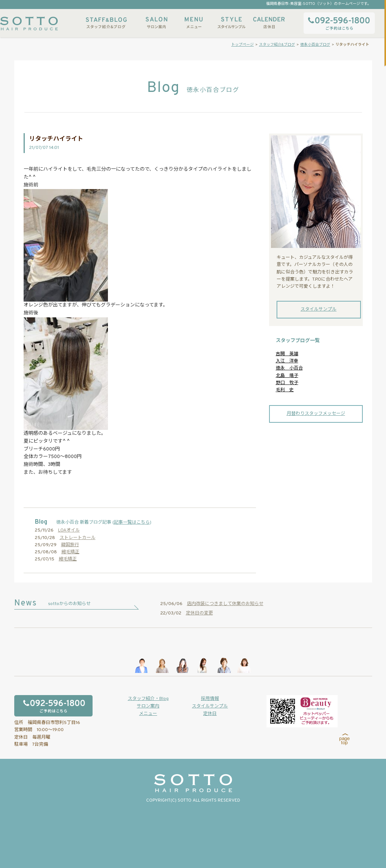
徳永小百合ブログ (315, 45)
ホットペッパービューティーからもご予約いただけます (302, 711)
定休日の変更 (199, 613)
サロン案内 (156, 23)
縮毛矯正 (70, 552)
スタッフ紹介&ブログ (106, 23)
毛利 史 (285, 390)
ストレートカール (78, 538)
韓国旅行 (70, 545)
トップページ (242, 45)
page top (345, 739)
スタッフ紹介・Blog (148, 699)
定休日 (210, 714)
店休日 (269, 23)
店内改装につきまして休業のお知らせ (225, 604)
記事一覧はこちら (132, 523)
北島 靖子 (287, 376)
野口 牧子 (287, 383)
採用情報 (210, 699)
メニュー (194, 23)
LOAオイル (69, 530)
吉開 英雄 (287, 354)
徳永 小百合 (289, 368)
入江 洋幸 (287, 361)
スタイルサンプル (231, 23)
